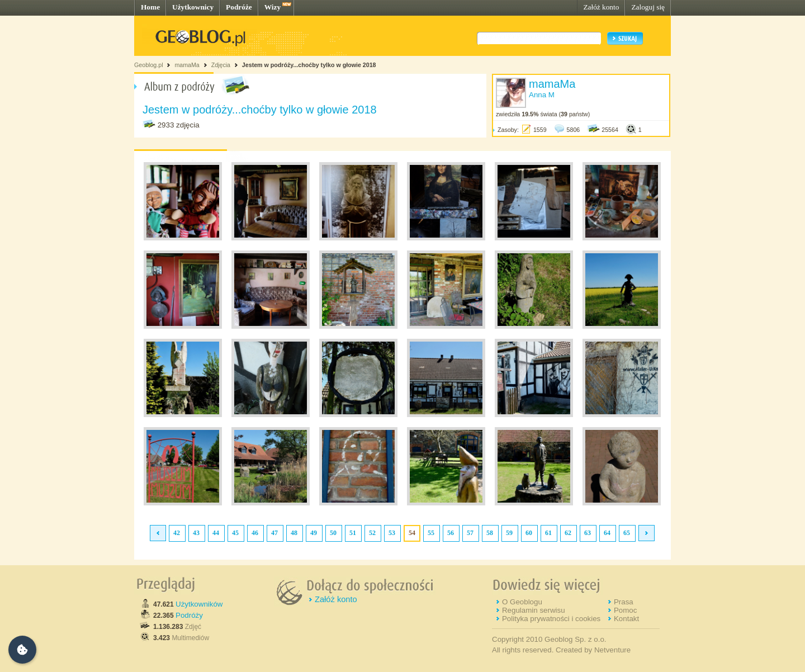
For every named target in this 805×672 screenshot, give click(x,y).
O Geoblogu (522, 602)
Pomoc (625, 610)
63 (588, 533)
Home (150, 7)
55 (431, 533)
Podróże (239, 7)
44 (216, 533)
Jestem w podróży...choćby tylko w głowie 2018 (309, 65)
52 (372, 533)
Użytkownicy (193, 7)
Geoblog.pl (149, 65)
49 (314, 533)
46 (255, 533)
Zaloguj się (648, 7)
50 (333, 533)
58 (490, 533)
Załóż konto (601, 7)
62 (568, 533)
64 (607, 533)
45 (235, 533)
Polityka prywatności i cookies (551, 619)
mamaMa (187, 65)
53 (392, 533)
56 (451, 533)
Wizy (273, 7)
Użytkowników (199, 604)
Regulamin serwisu (534, 610)
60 (529, 533)
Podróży (189, 615)
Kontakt (626, 619)
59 (509, 533)
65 (627, 533)
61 (548, 533)
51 (353, 533)
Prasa (624, 602)
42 (177, 533)
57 (470, 533)
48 (294, 533)
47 (274, 533)
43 (196, 533)
